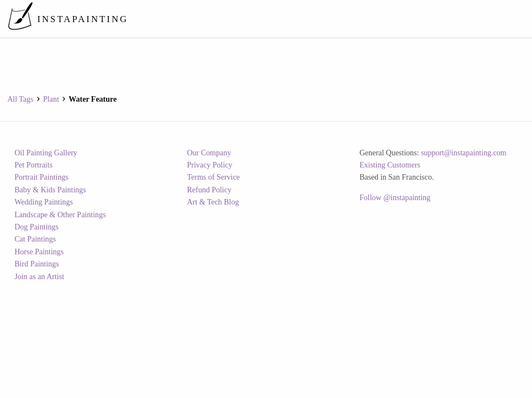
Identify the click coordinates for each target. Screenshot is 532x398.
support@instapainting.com (464, 153)
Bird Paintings (37, 264)
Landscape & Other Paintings (60, 215)
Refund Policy (209, 190)
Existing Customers (390, 165)
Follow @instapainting (395, 198)
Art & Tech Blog (213, 202)
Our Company (209, 153)
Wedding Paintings (44, 202)
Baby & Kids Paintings (50, 190)
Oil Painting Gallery (46, 153)
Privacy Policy (209, 165)
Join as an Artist (39, 277)
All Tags (20, 99)
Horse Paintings (39, 252)
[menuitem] (321, 19)
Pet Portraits (33, 165)
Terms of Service (213, 177)
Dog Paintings (36, 227)
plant (51, 99)
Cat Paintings (35, 239)
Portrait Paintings (41, 177)
